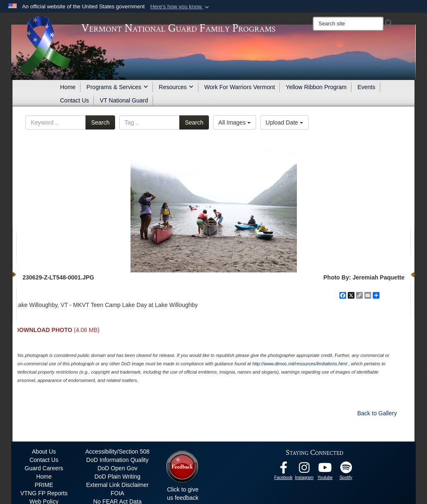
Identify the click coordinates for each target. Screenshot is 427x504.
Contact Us (74, 100)
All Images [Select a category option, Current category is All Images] (235, 122)
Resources (176, 87)
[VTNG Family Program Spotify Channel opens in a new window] (346, 470)
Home (68, 87)
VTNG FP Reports (44, 493)
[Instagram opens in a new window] (304, 470)
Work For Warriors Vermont (240, 87)
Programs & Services (117, 87)
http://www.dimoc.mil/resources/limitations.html (300, 364)
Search (100, 122)
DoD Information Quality (117, 460)
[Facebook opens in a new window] (284, 470)
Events (366, 87)
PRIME (44, 485)
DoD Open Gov (118, 468)
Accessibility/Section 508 (118, 452)
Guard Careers (44, 468)
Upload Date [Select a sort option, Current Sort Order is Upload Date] (284, 122)
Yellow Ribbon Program (316, 87)
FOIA (117, 493)
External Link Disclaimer (117, 485)
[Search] (348, 24)
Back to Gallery (377, 413)
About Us (44, 452)
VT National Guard (124, 100)
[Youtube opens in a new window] (325, 470)
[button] (180, 7)
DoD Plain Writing (117, 477)
